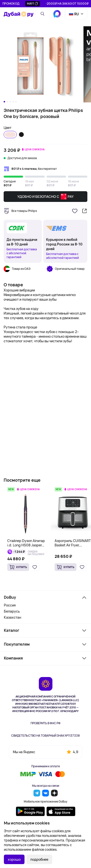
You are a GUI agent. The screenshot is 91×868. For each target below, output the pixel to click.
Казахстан (12, 617)
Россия (10, 605)
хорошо (14, 859)
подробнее (39, 859)
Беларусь (12, 611)
